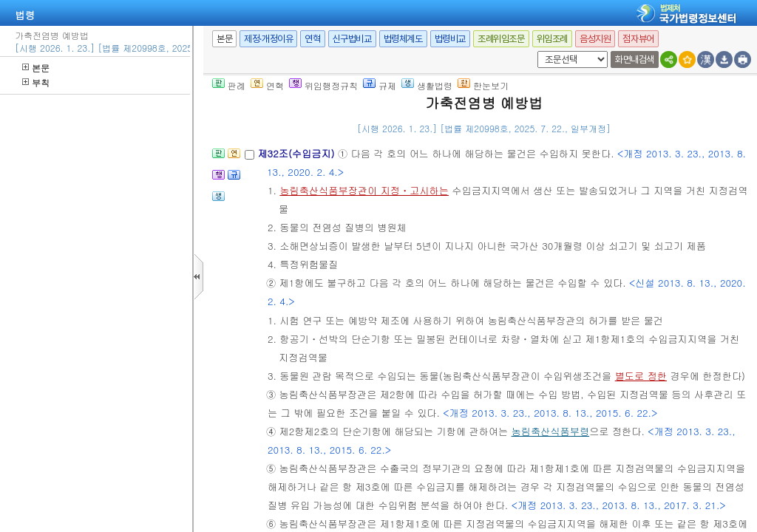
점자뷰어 (638, 39)
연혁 (312, 39)
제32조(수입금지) (298, 153)
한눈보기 (483, 85)
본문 (36, 68)
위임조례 (552, 39)
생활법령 (427, 85)
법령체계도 (403, 39)
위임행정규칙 (323, 85)
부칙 (36, 82)
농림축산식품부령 (551, 431)
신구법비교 (352, 39)
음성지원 (595, 39)
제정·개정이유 (268, 39)
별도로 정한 (641, 376)
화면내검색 (635, 59)
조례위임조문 (501, 39)
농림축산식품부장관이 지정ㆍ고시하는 (364, 190)
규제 (380, 85)
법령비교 (450, 39)
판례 (229, 85)
